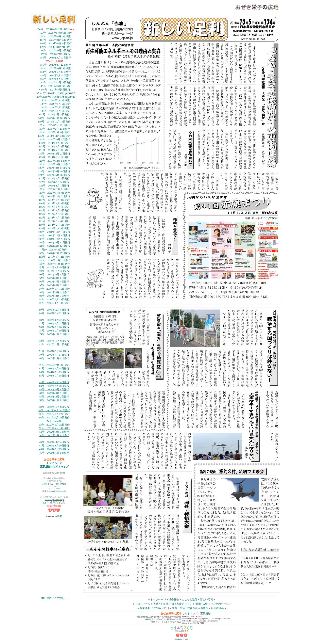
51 (41, 432)
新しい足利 (207, 599)
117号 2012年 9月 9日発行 (54, 200)
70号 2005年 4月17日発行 (54, 355)
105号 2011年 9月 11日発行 (54, 242)
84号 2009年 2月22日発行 (54, 313)
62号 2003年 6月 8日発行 (54, 389)
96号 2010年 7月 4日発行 (54, 282)
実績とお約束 (161, 604)
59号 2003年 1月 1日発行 (54, 400)
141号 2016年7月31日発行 (54, 114)
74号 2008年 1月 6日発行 (54, 334)
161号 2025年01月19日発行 (56, 40)
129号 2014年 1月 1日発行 (54, 157)
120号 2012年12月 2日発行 (54, 189)
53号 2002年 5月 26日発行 (54, 425)
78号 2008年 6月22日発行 (54, 320)
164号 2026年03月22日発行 (53, 29)
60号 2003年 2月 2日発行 (54, 397)
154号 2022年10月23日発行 (55, 68)
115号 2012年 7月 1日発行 (54, 207)
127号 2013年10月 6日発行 (54, 164)
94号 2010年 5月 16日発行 (54, 289)
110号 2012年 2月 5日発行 (54, 225)
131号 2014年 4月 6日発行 (54, 150)
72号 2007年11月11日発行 (54, 344)
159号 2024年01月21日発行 (56, 47)
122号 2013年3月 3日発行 (54, 182)
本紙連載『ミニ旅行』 (54, 598)
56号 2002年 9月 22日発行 (54, 414)
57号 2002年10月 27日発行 (54, 410)
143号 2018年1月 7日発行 (55, 107)
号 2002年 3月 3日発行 (55, 432)
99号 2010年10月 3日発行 (54, 271)
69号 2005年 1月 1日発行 (54, 358)
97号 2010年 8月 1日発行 (54, 278)
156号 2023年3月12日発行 (56, 58)
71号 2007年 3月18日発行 (54, 351)
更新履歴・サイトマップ (54, 467)
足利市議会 (218, 608)
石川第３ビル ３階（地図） (54, 484)
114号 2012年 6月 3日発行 (54, 210)
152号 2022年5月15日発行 (56, 75)
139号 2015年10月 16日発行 (54, 122)
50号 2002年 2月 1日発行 (54, 435)
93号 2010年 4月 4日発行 (54, 292)
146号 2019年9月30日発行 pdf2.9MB (55, 97)
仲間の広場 (201, 604)
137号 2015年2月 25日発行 (54, 129)
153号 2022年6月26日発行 (56, 72)
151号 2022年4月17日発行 (56, 79)
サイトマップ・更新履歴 (196, 613)
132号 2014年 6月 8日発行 (54, 146)
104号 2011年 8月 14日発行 (54, 246)
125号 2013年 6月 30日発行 (54, 171)
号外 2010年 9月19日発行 (54, 267)
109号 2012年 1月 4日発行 (54, 228)
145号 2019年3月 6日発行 (55, 100)
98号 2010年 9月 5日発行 (54, 274)
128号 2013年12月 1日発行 (54, 161)
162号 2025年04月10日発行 (55, 36)
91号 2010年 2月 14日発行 (54, 299)
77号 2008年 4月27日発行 (54, 323)
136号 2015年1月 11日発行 (54, 132)
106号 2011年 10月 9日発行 (54, 239)
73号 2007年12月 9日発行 (54, 341)
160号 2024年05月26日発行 (56, 43)
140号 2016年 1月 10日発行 (54, 118)
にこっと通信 (190, 599)
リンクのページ (220, 604)
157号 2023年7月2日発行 (56, 54)
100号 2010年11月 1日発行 (54, 264)
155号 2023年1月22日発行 (56, 65)
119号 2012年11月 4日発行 (54, 193)
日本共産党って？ (182, 604)
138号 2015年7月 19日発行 (54, 125)
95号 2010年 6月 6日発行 (54, 285)
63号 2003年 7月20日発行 (54, 386)
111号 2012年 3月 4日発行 (54, 221)
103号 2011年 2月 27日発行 (54, 253)
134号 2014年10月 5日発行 (54, 139)
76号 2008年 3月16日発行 (54, 327)
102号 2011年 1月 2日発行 (54, 257)
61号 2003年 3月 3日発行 (54, 393)
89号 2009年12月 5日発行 (54, 310)
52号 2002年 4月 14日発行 (54, 428)
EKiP (60, 516)
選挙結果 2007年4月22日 (154, 608)
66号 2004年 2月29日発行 (54, 372)
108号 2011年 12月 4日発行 (54, 232)
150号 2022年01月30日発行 (55, 82)
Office (185, 621)
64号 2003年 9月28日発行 (54, 382)
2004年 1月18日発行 (58, 376)
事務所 (204, 608)
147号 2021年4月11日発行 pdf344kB (55, 93)
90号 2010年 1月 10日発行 (54, 303)
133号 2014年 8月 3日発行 (54, 143)
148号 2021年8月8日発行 (56, 90)
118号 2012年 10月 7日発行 (54, 196)
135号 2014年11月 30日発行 (54, 136)
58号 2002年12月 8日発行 (54, 407)
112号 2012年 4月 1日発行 (54, 218)
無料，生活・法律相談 (185, 608)
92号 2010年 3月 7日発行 (54, 296)
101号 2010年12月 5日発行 (54, 260)
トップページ (54, 463)
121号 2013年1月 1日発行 (54, 186)
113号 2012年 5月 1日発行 (54, 214)
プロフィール (143, 604)
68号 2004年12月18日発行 (54, 365)
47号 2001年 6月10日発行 (54, 446)
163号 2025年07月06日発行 (55, 33)
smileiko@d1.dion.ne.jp (54, 499)
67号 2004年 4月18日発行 (54, 369)
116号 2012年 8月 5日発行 (54, 203)
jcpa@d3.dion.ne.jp (58, 491)
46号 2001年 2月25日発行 (54, 449)
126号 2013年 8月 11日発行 (54, 168)
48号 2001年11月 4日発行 (54, 442)
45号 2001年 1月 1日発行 (54, 453)
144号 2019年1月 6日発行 (55, 104)
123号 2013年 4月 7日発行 (54, 178)
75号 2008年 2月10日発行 (54, 331)
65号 (42, 376)
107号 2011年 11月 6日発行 (54, 235)
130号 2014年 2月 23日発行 (54, 154)
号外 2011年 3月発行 (54, 250)
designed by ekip (182, 639)
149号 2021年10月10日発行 (55, 86)
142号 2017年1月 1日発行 (55, 111)
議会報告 (174, 599)
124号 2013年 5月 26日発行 (54, 175)
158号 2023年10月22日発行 (55, 50)
